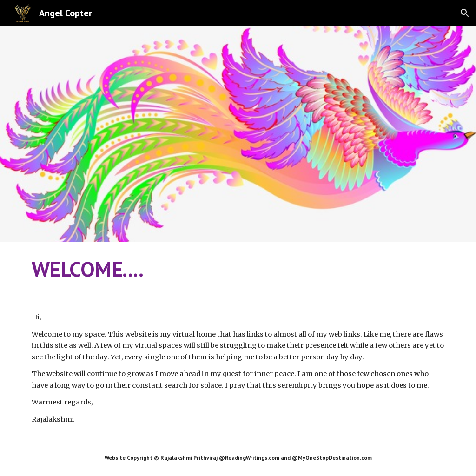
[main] (238, 269)
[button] (465, 13)
